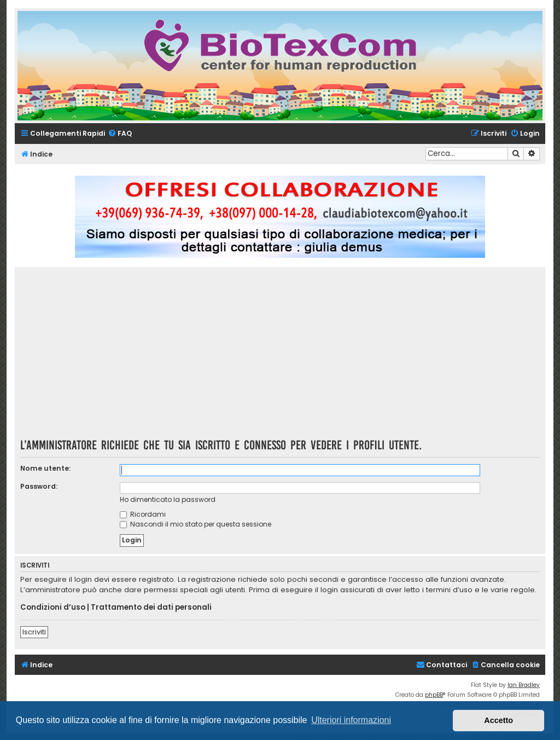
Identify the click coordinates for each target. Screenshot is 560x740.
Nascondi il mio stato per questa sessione (196, 524)
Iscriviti (34, 632)
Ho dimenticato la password (168, 499)
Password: (39, 486)
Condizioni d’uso (53, 608)
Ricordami (143, 514)
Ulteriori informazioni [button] (351, 720)
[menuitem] (120, 134)
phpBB (434, 695)
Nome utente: (45, 468)
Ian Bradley (524, 685)
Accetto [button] (498, 720)
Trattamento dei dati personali (151, 608)
